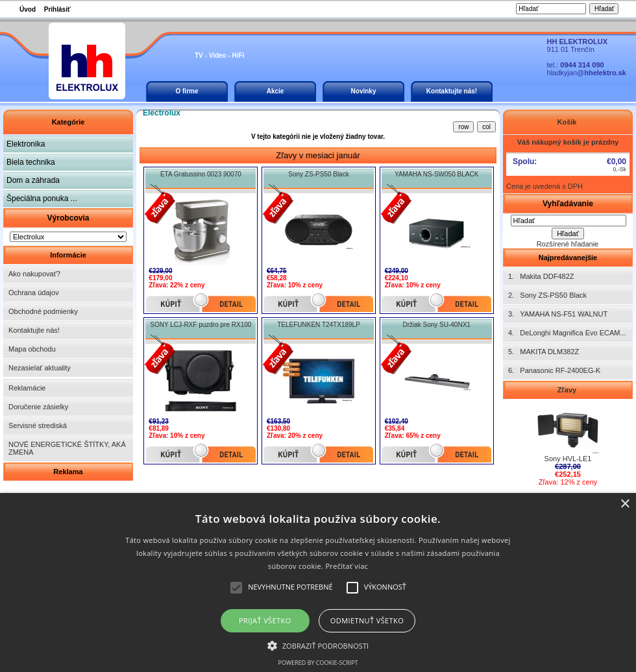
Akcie (275, 91)
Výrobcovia (68, 218)
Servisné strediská (38, 426)
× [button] (625, 504)
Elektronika (26, 144)
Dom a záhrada (33, 180)
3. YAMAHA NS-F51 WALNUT (558, 314)
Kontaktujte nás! (452, 91)
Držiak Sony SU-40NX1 (436, 325)
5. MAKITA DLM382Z (544, 352)
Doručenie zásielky (38, 407)
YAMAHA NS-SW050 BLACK (436, 174)
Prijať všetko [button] (265, 620)
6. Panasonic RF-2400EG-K (554, 370)
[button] (318, 645)
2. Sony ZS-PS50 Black (547, 295)
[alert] (318, 582)
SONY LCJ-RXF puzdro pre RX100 (201, 325)
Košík (568, 122)
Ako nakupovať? (34, 274)
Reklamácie (27, 388)
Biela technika (31, 162)
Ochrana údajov (34, 293)
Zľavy (568, 390)
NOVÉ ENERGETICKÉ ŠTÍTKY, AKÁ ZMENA (67, 448)
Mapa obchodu (32, 349)
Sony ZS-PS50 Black (318, 174)
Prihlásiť (57, 9)
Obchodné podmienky (43, 311)
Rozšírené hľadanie (568, 244)
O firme (187, 91)
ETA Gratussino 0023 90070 (201, 174)
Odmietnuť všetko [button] (367, 620)
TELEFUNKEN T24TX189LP (319, 325)
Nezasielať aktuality (40, 368)
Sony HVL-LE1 (568, 455)
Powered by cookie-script (318, 663)
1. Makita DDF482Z (541, 276)
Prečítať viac (347, 566)
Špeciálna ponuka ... (42, 198)
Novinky (364, 91)
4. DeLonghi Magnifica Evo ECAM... (567, 333)
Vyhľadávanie (568, 204)
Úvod (28, 9)
